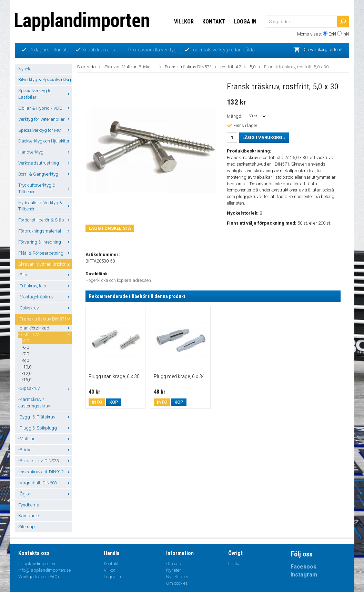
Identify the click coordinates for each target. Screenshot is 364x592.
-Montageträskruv (45, 297)
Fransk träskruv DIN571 (188, 67)
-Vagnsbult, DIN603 (45, 483)
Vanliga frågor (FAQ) (39, 577)
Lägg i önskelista (110, 228)
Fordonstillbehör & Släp (45, 220)
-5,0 (25, 341)
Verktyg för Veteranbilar (45, 119)
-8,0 (25, 360)
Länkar (235, 564)
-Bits (45, 275)
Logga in (245, 22)
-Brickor (45, 450)
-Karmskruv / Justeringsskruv (34, 403)
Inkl (346, 34)
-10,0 (27, 367)
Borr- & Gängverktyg (45, 174)
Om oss (174, 564)
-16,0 (27, 380)
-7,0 (25, 354)
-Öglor (45, 494)
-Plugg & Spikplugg (45, 428)
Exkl (332, 34)
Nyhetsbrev (177, 577)
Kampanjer (29, 516)
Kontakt (214, 22)
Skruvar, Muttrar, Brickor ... (45, 264)
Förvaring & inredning (45, 242)
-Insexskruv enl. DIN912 (45, 472)
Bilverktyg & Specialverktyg (45, 80)
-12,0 (27, 373)
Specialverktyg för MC (45, 130)
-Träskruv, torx (45, 286)
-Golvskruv (45, 308)
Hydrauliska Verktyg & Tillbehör (45, 206)
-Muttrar (45, 439)
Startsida (86, 67)
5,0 (252, 67)
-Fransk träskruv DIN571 (45, 319)
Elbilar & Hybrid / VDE (45, 108)
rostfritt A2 (231, 67)
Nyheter (26, 69)
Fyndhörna (29, 505)
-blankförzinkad (45, 328)
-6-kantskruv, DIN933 (45, 461)
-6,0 (25, 347)
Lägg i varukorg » (264, 137)
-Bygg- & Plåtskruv (45, 417)
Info (97, 402)
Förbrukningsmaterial (45, 231)
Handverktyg (45, 152)
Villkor (184, 22)
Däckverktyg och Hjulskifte (45, 141)
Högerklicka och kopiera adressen (118, 280)
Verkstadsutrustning (45, 163)
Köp (114, 402)
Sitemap (27, 527)
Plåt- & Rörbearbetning (45, 253)
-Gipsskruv (45, 388)
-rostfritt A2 (45, 334)
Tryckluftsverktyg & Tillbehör (45, 188)
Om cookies (177, 583)
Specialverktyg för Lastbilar (45, 94)
